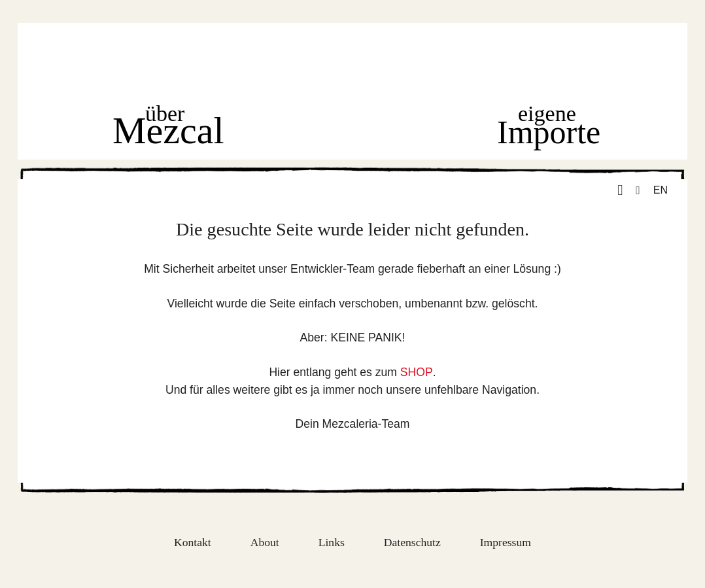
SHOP (417, 372)
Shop (356, 128)
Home (351, 62)
